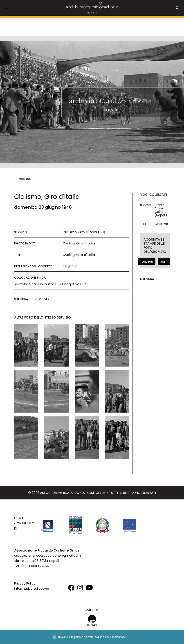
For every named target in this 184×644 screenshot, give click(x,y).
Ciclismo (161, 224)
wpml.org (93, 637)
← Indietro (23, 179)
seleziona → (23, 299)
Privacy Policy (25, 583)
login (164, 262)
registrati (147, 262)
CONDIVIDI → (44, 299)
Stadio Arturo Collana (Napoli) (161, 210)
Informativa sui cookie (32, 589)
